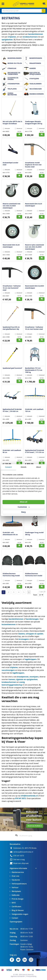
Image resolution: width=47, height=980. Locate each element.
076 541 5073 (20, 798)
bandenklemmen (36, 34)
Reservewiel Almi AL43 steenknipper (11, 246)
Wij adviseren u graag (26, 836)
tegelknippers (31, 659)
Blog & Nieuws (18, 910)
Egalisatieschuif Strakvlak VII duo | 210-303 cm (12, 410)
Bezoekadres (15, 844)
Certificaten (16, 907)
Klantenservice (18, 872)
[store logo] (23, 4)
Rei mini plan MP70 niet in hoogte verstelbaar (12, 122)
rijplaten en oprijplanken (27, 679)
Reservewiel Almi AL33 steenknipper (33, 205)
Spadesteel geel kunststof (12, 368)
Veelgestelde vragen (20, 914)
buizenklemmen (9, 624)
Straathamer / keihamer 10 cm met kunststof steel (12, 288)
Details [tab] (23, 467)
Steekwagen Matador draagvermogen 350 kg (34, 122)
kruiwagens (24, 639)
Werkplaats (16, 891)
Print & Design (18, 899)
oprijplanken (7, 40)
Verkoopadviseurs (19, 884)
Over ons (15, 876)
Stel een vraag (19, 860)
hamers (12, 679)
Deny (23, 512)
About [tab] (39, 467)
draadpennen (23, 677)
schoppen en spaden (35, 634)
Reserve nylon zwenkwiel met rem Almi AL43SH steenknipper (34, 247)
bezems (22, 634)
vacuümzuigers (8, 670)
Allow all (23, 502)
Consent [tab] (8, 467)
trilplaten (12, 37)
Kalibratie (16, 895)
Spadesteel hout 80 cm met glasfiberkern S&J (11, 328)
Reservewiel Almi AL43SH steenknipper (35, 287)
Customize (24, 507)
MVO (14, 903)
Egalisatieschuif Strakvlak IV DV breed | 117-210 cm (35, 451)
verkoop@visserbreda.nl (23, 852)
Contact (15, 918)
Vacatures (16, 880)
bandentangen (32, 619)
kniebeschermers (30, 37)
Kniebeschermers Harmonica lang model (11, 575)
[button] (18, 129)
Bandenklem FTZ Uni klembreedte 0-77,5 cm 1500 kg (34, 370)
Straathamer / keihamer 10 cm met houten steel (34, 328)
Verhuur (15, 888)
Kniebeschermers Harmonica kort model (34, 575)
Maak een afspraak (21, 863)
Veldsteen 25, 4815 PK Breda (25, 848)
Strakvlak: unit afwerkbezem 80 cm (10, 533)
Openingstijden (16, 922)
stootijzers (34, 677)
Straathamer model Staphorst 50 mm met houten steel (33, 165)
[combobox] (23, 11)
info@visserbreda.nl (29, 796)
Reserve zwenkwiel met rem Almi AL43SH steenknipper (12, 206)
